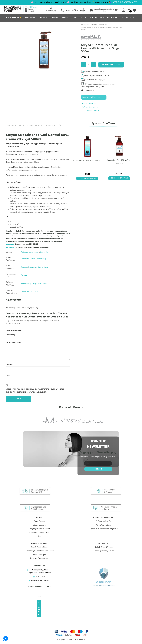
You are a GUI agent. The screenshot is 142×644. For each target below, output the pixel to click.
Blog (39, 536)
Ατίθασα (39, 267)
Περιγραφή (11, 125)
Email (9, 376)
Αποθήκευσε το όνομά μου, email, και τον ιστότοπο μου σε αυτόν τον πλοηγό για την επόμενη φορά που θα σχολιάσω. (35, 391)
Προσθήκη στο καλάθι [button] (87, 178)
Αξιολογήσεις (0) (53, 125)
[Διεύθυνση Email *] (39, 597)
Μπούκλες (42, 284)
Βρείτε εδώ (10, 248)
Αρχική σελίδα (86, 25)
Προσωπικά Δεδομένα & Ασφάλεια (103, 529)
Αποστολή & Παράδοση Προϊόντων (39, 551)
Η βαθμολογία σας (14, 331)
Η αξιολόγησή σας (14, 342)
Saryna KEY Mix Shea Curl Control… (87, 161)
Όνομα (9, 365)
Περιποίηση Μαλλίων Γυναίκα (107, 27)
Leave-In (44, 252)
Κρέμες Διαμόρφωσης (30, 252)
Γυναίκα (24, 275)
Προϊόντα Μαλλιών (29, 292)
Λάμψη (34, 284)
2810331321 (40, 577)
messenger (10, 244)
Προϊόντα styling (39, 259)
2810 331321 (82, 10)
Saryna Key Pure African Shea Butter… (119, 162)
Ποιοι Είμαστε (39, 521)
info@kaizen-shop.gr (40, 580)
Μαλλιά (95, 25)
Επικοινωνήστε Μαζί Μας (39, 532)
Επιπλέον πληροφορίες (31, 125)
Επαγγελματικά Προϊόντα (103, 551)
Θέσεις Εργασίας (39, 525)
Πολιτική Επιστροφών (90, 107)
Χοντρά (24, 267)
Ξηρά (46, 267)
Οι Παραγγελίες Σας (103, 521)
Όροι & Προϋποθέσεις (91, 110)
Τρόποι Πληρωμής (89, 104)
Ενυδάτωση (26, 284)
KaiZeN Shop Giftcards (103, 547)
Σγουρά (31, 267)
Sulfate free (26, 259)
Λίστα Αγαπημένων (103, 525)
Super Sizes (103, 25)
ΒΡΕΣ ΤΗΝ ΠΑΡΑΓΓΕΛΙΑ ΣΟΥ (125, 2)
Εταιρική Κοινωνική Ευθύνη (39, 529)
